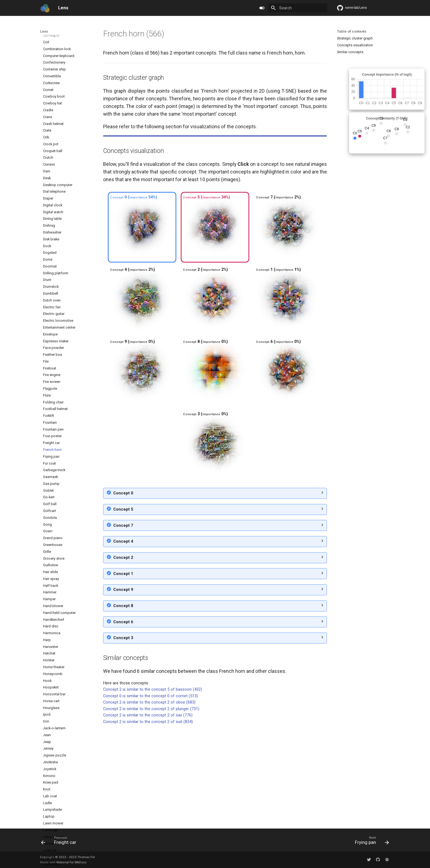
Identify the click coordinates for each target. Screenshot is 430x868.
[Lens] (45, 8)
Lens (44, 31)
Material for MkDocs (71, 862)
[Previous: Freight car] (60, 842)
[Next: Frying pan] (370, 842)
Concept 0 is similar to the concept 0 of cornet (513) (151, 793)
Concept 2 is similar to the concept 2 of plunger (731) (151, 806)
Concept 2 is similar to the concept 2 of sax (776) (148, 813)
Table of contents (352, 31)
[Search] (297, 8)
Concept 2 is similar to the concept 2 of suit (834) (148, 819)
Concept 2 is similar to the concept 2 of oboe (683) (149, 800)
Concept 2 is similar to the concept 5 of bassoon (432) (153, 787)
